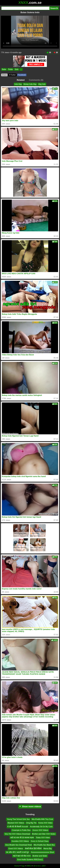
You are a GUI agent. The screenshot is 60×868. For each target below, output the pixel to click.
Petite (10, 69)
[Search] (25, 8)
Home (17, 866)
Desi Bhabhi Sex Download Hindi (18, 845)
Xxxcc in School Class (40, 841)
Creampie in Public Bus (21, 830)
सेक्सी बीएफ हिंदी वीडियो (33, 849)
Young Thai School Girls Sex (18, 819)
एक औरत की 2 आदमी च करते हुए (17, 852)
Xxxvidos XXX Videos (20, 841)
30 (49, 52)
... (21, 69)
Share (4, 75)
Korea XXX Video (45, 823)
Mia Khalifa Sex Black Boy (44, 845)
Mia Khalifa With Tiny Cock (42, 819)
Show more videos (30, 806)
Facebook (22, 75)
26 (56, 52)
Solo (17, 69)
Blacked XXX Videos (16, 823)
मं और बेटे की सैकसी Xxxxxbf (18, 827)
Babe (4, 69)
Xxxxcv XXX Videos (40, 830)
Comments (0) (36, 80)
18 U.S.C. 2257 (39, 866)
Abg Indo (42, 84)
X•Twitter (12, 75)
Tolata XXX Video (43, 838)
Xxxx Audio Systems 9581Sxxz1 (30, 859)
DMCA (29, 866)
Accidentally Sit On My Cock (41, 827)
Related (21, 80)
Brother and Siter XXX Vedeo (44, 834)
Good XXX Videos (16, 849)
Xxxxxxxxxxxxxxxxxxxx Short (42, 852)
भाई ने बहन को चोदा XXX (22, 856)
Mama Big (48, 849)
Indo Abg (18, 84)
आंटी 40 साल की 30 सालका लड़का (22, 838)
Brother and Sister (40, 856)
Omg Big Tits (31, 823)
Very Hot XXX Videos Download (17, 834)
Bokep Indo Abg (30, 84)
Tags (23, 866)
